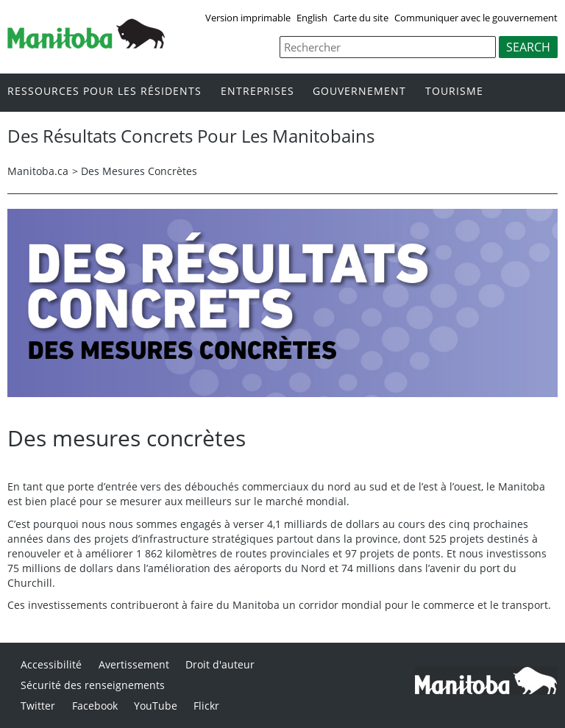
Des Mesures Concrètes (139, 171)
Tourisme (454, 92)
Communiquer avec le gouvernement (476, 18)
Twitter (38, 706)
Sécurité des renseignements (93, 685)
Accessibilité (51, 664)
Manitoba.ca (38, 171)
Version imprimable (248, 18)
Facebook (95, 706)
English (312, 18)
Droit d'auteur (220, 664)
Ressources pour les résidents (104, 92)
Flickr (206, 706)
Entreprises (257, 92)
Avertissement (134, 664)
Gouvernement (359, 92)
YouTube (156, 706)
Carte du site (361, 18)
